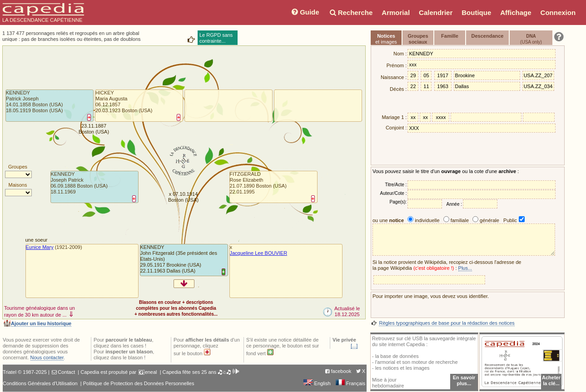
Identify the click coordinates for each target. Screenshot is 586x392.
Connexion (558, 12)
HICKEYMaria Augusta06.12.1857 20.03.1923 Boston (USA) (124, 102)
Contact (66, 372)
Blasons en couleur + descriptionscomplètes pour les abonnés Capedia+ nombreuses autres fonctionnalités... (176, 308)
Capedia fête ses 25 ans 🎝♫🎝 (201, 372)
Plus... (465, 268)
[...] (354, 346)
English (317, 383)
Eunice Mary (40, 247)
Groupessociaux (418, 39)
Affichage (516, 12)
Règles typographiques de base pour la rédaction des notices (447, 323)
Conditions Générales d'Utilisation (40, 383)
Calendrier (436, 12)
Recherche (351, 12)
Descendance (488, 36)
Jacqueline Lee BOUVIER (259, 253)
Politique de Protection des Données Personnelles (139, 383)
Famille (450, 36)
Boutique (476, 12)
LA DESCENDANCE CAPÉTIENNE (43, 13)
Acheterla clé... (551, 380)
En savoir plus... (464, 380)
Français (350, 383)
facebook (341, 371)
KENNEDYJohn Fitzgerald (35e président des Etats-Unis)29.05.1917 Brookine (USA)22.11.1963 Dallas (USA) (179, 259)
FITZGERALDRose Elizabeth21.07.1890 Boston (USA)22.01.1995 (258, 183)
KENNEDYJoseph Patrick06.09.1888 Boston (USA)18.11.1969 (79, 183)
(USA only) (531, 39)
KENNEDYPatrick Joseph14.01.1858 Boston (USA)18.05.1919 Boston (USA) (34, 102)
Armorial (396, 12)
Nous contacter (47, 357)
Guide (305, 12)
